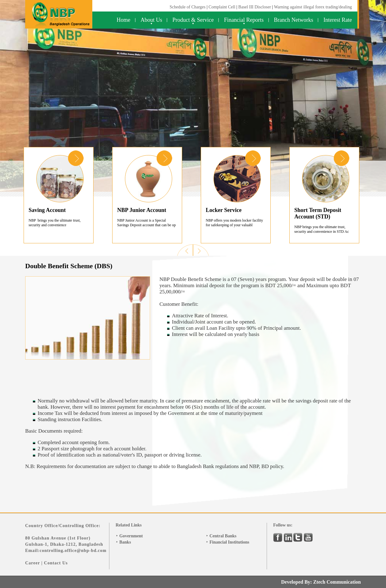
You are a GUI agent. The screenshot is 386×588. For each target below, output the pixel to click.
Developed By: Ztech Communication (321, 582)
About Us (151, 20)
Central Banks (223, 536)
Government (131, 536)
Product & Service (193, 20)
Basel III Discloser (255, 7)
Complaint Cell (222, 7)
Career (32, 563)
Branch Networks (293, 20)
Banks (125, 542)
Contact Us (56, 563)
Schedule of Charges (188, 7)
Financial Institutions (229, 542)
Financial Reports (244, 20)
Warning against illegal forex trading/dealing (313, 7)
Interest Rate (338, 20)
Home (123, 20)
